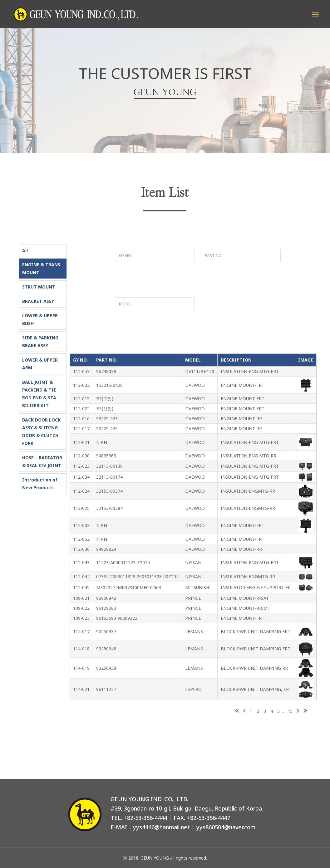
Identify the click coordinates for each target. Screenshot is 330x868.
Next (298, 711)
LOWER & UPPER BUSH (40, 319)
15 (290, 711)
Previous (244, 711)
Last (305, 711)
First (237, 711)
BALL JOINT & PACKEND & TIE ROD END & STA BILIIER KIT (39, 394)
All (25, 251)
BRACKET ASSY (38, 301)
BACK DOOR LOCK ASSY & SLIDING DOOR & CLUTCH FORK (41, 432)
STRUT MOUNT (39, 287)
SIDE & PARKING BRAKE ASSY (40, 342)
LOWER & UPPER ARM (40, 364)
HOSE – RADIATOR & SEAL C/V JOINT (42, 461)
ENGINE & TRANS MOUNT (41, 269)
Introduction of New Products (40, 484)
